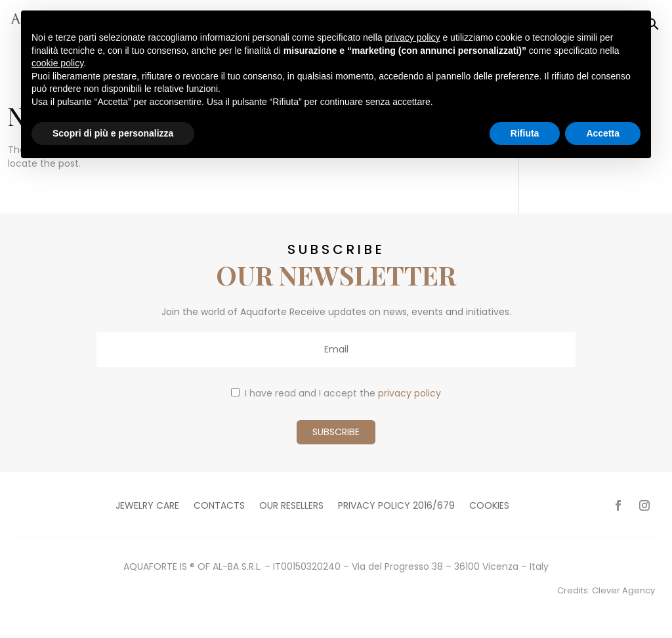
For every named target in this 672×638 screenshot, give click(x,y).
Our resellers (291, 506)
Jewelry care (147, 506)
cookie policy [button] (57, 63)
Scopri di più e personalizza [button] (113, 133)
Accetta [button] (603, 133)
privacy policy (409, 393)
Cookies (489, 506)
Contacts (219, 506)
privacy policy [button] (413, 37)
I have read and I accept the (336, 393)
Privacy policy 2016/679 (396, 506)
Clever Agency (623, 590)
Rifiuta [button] (525, 133)
